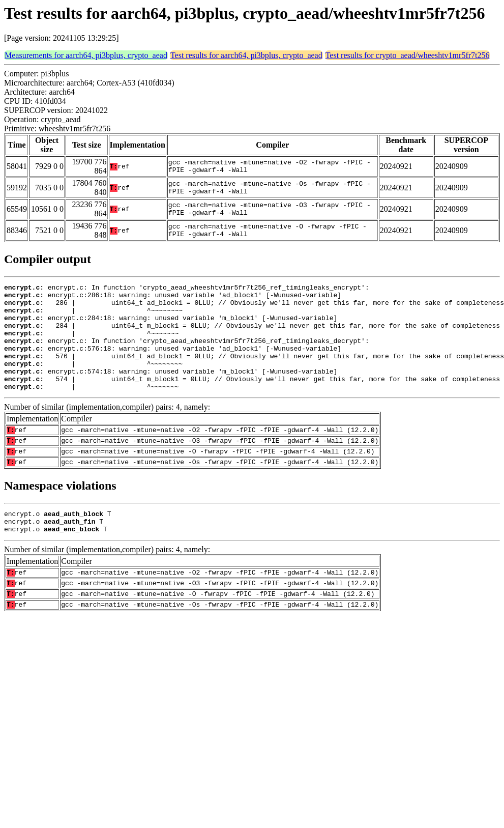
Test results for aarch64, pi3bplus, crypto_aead (246, 55)
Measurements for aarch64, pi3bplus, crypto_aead (86, 55)
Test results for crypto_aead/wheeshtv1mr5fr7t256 (408, 55)
